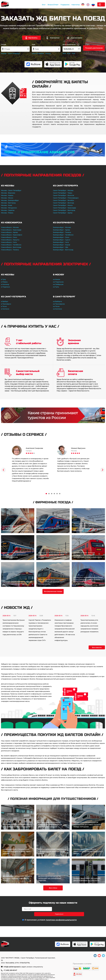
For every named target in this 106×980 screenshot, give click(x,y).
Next (102, 470)
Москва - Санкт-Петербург (11, 190)
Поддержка (51, 5)
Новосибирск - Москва (10, 227)
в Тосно (4, 306)
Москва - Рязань (7, 213)
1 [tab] (46, 494)
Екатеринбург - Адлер (61, 230)
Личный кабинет (97, 4)
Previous (4, 470)
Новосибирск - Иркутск (10, 240)
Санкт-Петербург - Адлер (63, 213)
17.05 (73, 53)
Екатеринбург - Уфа (61, 247)
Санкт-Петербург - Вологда (63, 203)
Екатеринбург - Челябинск (63, 235)
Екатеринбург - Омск (61, 237)
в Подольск (5, 287)
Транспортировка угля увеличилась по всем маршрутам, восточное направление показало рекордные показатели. (90, 626)
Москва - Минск (7, 198)
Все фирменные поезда (53, 591)
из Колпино (57, 309)
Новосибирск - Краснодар (11, 230)
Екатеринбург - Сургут (62, 240)
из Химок (57, 279)
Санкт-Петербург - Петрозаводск (66, 198)
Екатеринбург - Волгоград (63, 250)
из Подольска (58, 282)
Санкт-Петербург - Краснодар (64, 208)
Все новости (97, 648)
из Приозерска (59, 304)
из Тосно (56, 306)
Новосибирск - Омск (9, 237)
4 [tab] (54, 494)
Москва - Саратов (8, 210)
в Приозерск (6, 304)
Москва (4, 53)
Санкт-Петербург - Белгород (64, 210)
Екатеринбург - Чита (61, 242)
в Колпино (5, 309)
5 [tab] (57, 494)
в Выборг (5, 301)
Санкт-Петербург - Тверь (63, 193)
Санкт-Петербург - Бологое (64, 195)
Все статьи (53, 888)
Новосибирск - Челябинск (11, 245)
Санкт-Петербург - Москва (63, 190)
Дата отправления (71, 45)
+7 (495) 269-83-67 (10, 970)
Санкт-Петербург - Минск (63, 205)
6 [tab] (60, 494)
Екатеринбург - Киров (62, 245)
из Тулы (56, 287)
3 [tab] (52, 494)
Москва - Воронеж (8, 193)
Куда (33, 44)
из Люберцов (58, 284)
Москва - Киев (7, 205)
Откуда (4, 44)
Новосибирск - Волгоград (11, 247)
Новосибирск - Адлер (9, 232)
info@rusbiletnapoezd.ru (13, 967)
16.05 (69, 53)
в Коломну (5, 284)
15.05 (64, 53)
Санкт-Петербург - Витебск (63, 200)
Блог (30, 5)
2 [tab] (49, 494)
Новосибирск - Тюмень (10, 250)
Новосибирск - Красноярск (12, 235)
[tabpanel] (30, 464)
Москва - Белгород (8, 203)
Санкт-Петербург (14, 53)
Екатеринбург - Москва (62, 227)
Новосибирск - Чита (9, 242)
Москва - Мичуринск (9, 208)
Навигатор (61, 5)
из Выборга (57, 301)
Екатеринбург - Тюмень (62, 232)
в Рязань (4, 282)
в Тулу (3, 279)
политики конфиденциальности (61, 915)
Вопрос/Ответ (39, 5)
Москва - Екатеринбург (10, 200)
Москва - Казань (7, 195)
